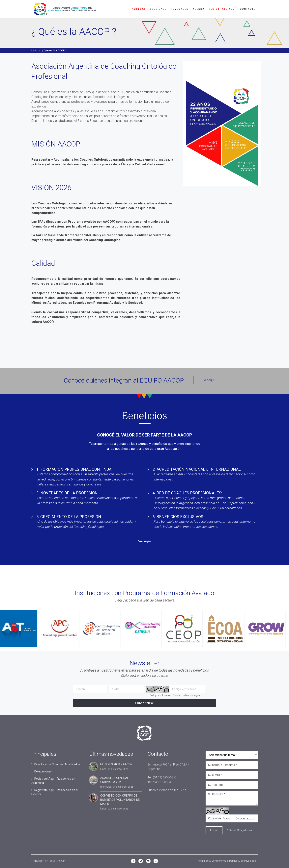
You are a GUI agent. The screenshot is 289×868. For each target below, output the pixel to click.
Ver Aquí (209, 380)
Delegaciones (43, 771)
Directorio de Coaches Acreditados (57, 764)
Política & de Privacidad (243, 861)
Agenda (199, 9)
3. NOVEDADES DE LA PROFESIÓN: (67, 493)
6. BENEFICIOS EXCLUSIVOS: (178, 517)
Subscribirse (144, 703)
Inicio (34, 50)
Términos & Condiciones (212, 861)
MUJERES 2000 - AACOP (116, 764)
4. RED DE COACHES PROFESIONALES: (187, 493)
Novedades (180, 9)
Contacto (248, 9)
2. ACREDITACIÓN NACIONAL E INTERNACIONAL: (197, 469)
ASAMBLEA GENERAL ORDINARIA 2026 (115, 780)
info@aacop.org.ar (160, 782)
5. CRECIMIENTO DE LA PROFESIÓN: (69, 517)
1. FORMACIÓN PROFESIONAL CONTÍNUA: (74, 469)
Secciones (158, 9)
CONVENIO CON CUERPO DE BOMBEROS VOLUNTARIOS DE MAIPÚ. (120, 800)
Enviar (214, 830)
